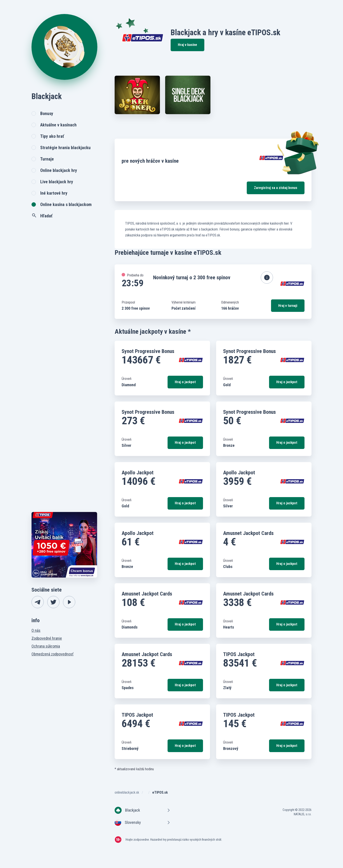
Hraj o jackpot (185, 382)
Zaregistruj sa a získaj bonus (276, 188)
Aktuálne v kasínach (58, 125)
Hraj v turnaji (288, 306)
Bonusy (47, 114)
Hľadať (42, 216)
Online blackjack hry (59, 170)
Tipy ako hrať (52, 136)
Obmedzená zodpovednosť (52, 654)
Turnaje (47, 159)
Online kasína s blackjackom (66, 204)
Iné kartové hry (54, 193)
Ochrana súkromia (46, 646)
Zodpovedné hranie (47, 638)
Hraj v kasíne (187, 45)
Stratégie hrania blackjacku (65, 148)
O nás (36, 630)
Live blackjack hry (57, 182)
